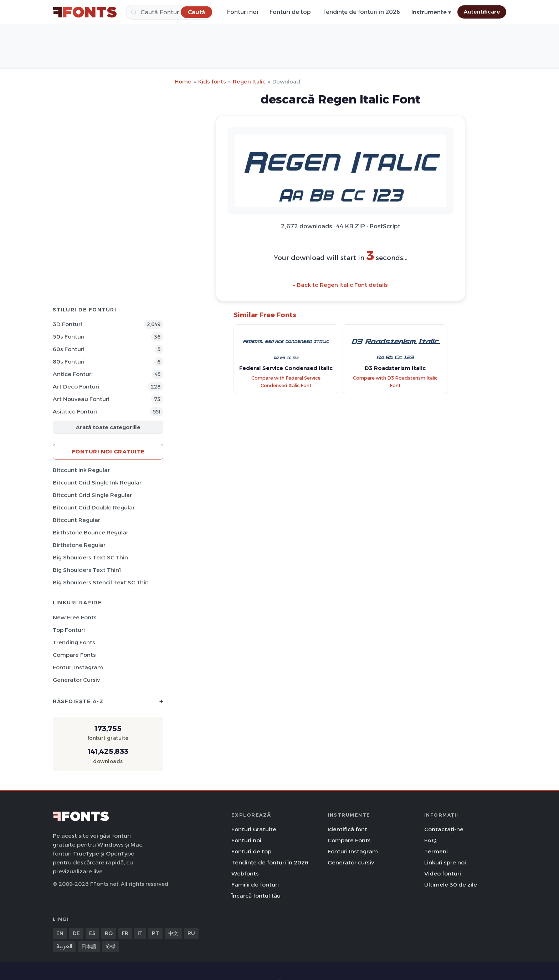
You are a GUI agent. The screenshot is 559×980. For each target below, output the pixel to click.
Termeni (436, 851)
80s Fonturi (69, 362)
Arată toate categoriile (108, 427)
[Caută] (170, 12)
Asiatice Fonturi (75, 412)
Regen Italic (249, 82)
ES (92, 933)
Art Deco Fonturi (76, 387)
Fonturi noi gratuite (108, 451)
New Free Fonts (75, 617)
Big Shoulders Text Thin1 (87, 570)
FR (125, 933)
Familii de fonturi (255, 885)
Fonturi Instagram (78, 667)
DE (76, 933)
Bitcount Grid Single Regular (92, 495)
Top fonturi (69, 630)
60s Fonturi (69, 349)
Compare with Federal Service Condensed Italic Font (286, 382)
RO (109, 933)
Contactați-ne (444, 829)
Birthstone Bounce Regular (91, 532)
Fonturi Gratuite (254, 829)
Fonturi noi (243, 12)
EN (60, 933)
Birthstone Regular (79, 545)
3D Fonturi (67, 324)
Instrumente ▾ (431, 12)
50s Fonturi (69, 337)
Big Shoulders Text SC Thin (90, 557)
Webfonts (245, 874)
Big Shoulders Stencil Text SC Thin (101, 582)
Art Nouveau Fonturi (81, 399)
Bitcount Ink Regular (81, 470)
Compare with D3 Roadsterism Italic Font (395, 382)
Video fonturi (443, 874)
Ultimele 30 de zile (451, 885)
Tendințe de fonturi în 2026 (361, 12)
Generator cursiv (76, 680)
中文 (173, 933)
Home (183, 82)
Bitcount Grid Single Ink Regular (97, 483)
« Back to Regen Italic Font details (340, 285)
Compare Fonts (74, 655)
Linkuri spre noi (445, 862)
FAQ (430, 840)
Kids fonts (212, 82)
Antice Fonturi (73, 374)
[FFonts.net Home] (85, 12)
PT (155, 933)
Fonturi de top (290, 12)
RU (191, 933)
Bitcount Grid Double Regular (94, 507)
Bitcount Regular (76, 520)
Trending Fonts (74, 642)
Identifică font (347, 829)
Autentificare (482, 12)
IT (140, 933)
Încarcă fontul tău (256, 896)
